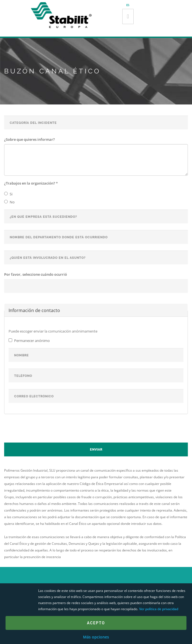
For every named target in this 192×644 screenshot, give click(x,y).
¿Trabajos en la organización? (31, 183)
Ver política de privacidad (159, 609)
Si (8, 194)
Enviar (96, 450)
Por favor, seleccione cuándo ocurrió (36, 274)
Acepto (96, 623)
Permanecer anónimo (29, 341)
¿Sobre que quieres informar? (29, 139)
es (128, 5)
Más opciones (96, 637)
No (9, 202)
